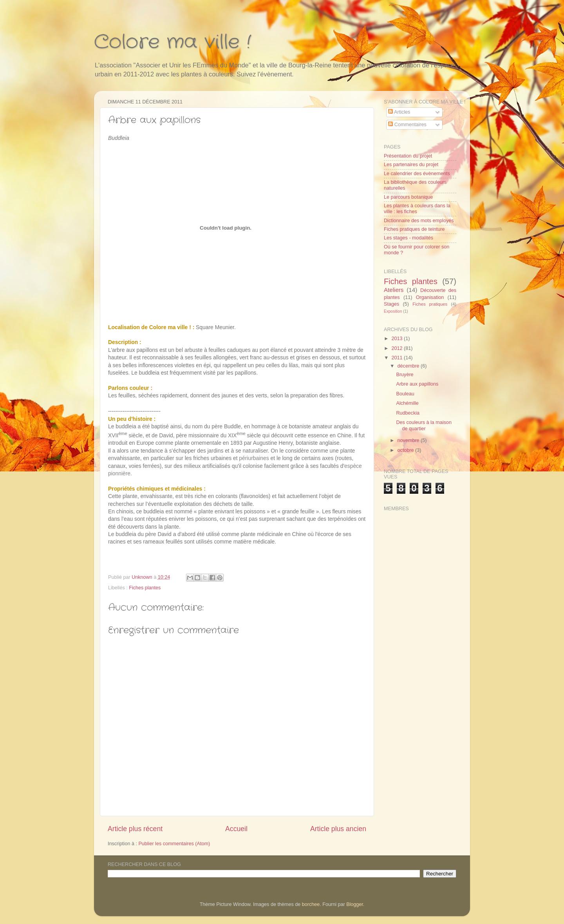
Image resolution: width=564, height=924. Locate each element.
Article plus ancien (338, 829)
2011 (398, 358)
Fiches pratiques (430, 304)
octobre (407, 450)
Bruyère (405, 375)
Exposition (393, 311)
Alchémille (407, 403)
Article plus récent (135, 829)
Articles (399, 112)
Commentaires (407, 125)
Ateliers (394, 290)
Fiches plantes (145, 588)
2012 (398, 348)
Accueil (236, 829)
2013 (398, 339)
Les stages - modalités (409, 238)
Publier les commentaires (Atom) (174, 844)
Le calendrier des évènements (417, 174)
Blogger (355, 904)
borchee (311, 904)
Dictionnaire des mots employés (419, 221)
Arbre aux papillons (417, 384)
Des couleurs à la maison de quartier (424, 425)
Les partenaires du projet (411, 165)
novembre (409, 440)
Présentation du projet (408, 156)
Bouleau (405, 394)
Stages (391, 304)
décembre (409, 366)
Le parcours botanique (408, 197)
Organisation (430, 297)
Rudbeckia (408, 413)
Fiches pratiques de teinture (414, 229)
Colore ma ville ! (173, 42)
